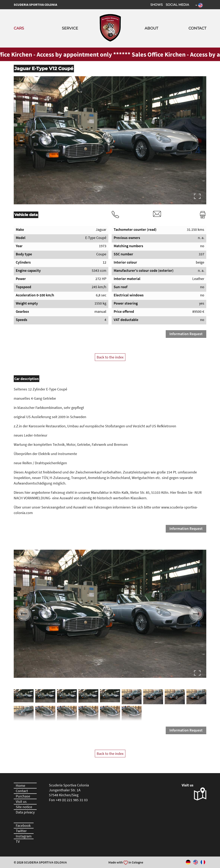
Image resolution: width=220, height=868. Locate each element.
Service (70, 28)
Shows (156, 5)
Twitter (21, 831)
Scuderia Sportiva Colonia (35, 5)
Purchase (23, 796)
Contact (197, 28)
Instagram (24, 836)
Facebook (23, 825)
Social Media (177, 5)
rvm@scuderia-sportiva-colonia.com (157, 214)
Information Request (186, 334)
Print (203, 215)
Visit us (21, 801)
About (151, 28)
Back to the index (110, 357)
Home (20, 786)
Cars (19, 28)
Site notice (24, 807)
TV (18, 841)
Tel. (115, 215)
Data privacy (25, 812)
